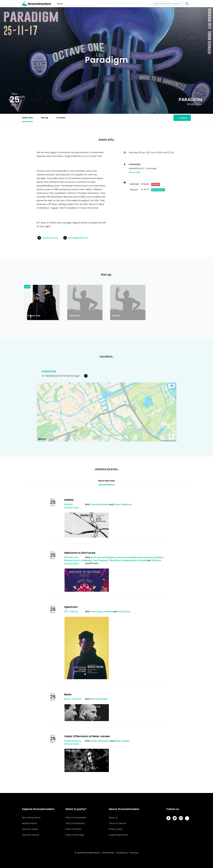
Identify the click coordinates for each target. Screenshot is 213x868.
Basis (68, 694)
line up (45, 118)
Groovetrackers (92, 853)
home (60, 4)
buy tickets (158, 190)
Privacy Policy (116, 829)
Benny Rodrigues (107, 557)
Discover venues (31, 835)
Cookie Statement (118, 835)
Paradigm (49, 371)
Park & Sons (124, 612)
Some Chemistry (123, 504)
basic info (28, 118)
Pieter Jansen (122, 741)
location (61, 118)
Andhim (108, 612)
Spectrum (71, 607)
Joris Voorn (97, 612)
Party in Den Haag (75, 835)
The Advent (115, 560)
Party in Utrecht (74, 829)
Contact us (122, 853)
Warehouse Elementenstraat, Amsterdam (75, 561)
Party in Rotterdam (75, 823)
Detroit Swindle (99, 699)
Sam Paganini (101, 560)
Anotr (94, 557)
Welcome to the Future (80, 553)
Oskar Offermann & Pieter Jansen (87, 736)
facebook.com (48, 238)
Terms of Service (118, 823)
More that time (107, 481)
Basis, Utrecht (73, 699)
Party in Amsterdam (76, 818)
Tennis (94, 504)
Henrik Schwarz (145, 557)
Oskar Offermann (100, 741)
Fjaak (143, 560)
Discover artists (30, 829)
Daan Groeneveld (126, 557)
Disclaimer (108, 853)
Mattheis (104, 504)
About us (113, 818)
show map (135, 172)
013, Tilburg (71, 611)
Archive (134, 853)
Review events (30, 823)
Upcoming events (31, 818)
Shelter (69, 500)
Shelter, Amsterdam (72, 506)
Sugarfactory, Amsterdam (73, 742)
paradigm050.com (76, 238)
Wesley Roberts (131, 560)
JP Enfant (156, 560)
